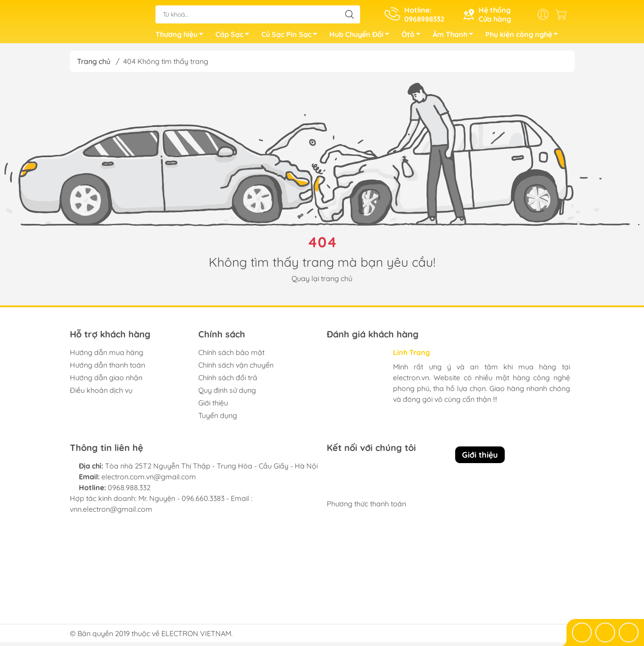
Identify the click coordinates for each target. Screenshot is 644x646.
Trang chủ (94, 65)
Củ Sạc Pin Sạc (292, 37)
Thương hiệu (182, 37)
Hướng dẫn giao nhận (106, 381)
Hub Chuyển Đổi (362, 37)
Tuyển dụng (218, 419)
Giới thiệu (213, 406)
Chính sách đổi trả (228, 381)
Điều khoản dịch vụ (101, 394)
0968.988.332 (129, 491)
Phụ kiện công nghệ (524, 37)
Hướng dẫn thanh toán (107, 368)
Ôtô (413, 37)
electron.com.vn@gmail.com (149, 480)
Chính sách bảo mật (231, 356)
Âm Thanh (455, 37)
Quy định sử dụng (227, 394)
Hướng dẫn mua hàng (107, 356)
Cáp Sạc (235, 37)
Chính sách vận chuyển (236, 368)
